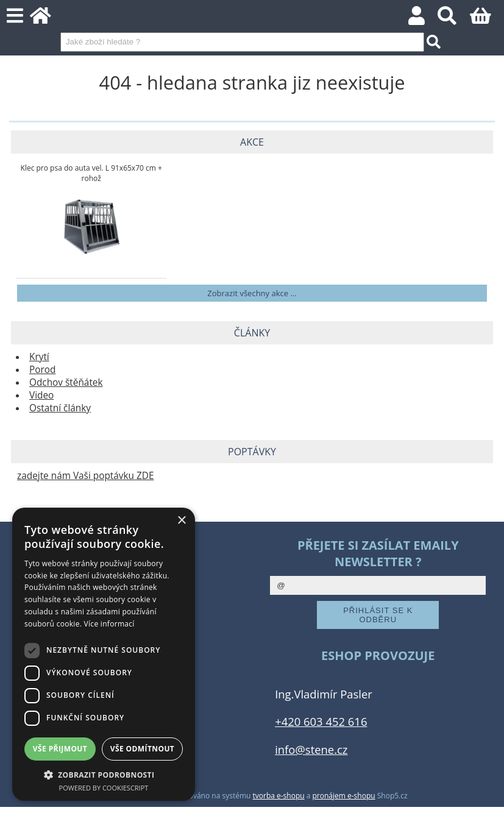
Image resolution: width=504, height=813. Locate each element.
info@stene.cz (311, 749)
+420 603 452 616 (321, 721)
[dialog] (104, 654)
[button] (104, 774)
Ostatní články (60, 408)
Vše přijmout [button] (60, 749)
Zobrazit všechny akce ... (252, 293)
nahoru (486, 795)
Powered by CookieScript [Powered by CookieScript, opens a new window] (104, 788)
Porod (42, 370)
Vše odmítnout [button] (142, 749)
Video (41, 395)
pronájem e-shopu (344, 796)
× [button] (181, 521)
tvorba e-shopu (279, 796)
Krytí (39, 357)
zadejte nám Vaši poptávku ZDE (85, 476)
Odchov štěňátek (66, 382)
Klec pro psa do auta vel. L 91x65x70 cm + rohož (91, 173)
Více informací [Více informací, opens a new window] (109, 624)
